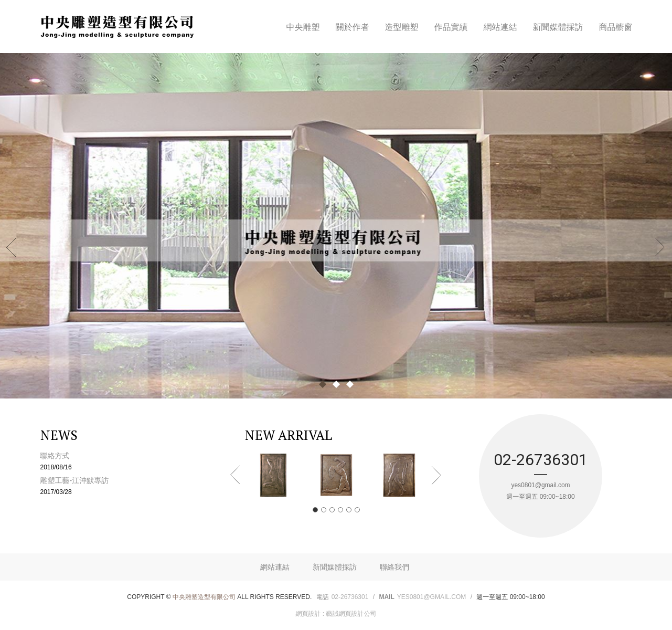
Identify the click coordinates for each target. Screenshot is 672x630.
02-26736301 (350, 597)
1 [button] (315, 510)
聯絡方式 (133, 461)
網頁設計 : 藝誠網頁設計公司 (336, 614)
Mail (386, 597)
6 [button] (357, 510)
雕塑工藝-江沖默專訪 (133, 486)
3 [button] (332, 510)
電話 (323, 597)
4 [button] (340, 510)
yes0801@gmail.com (432, 597)
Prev (12, 247)
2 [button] (324, 510)
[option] (273, 475)
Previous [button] (236, 475)
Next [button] (437, 475)
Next (660, 247)
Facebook (630, 9)
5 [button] (349, 510)
